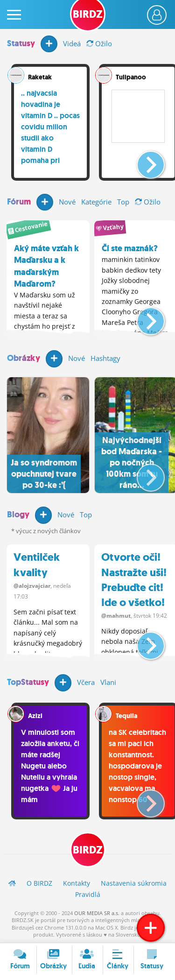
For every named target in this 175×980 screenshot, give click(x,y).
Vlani (108, 682)
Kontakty (77, 883)
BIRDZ (88, 850)
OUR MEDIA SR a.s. (97, 913)
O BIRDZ (39, 883)
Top (123, 202)
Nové (67, 202)
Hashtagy (105, 358)
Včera (86, 682)
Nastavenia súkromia (134, 883)
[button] (143, 161)
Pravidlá (88, 894)
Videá (72, 43)
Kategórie (96, 202)
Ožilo (99, 43)
